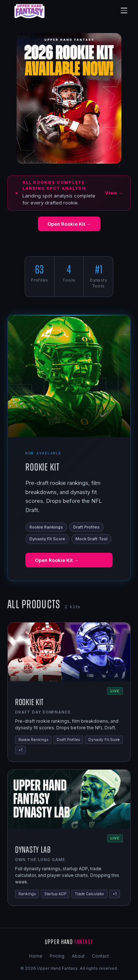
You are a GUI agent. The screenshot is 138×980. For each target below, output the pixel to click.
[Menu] (124, 11)
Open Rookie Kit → (69, 224)
